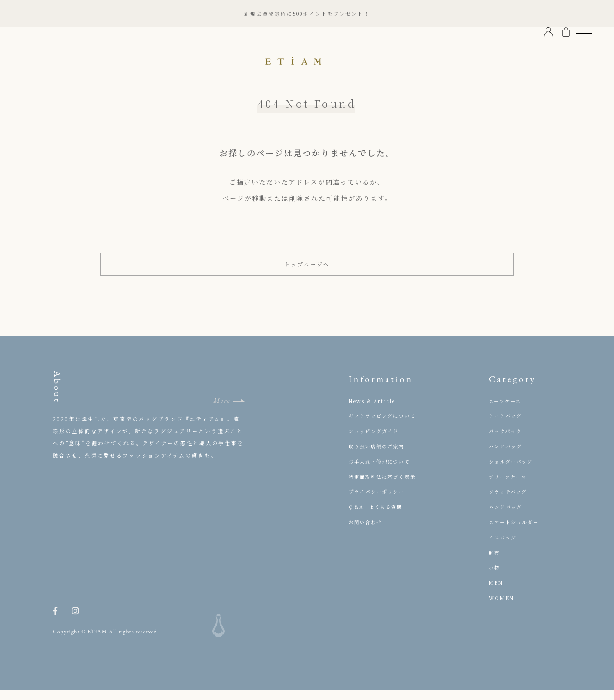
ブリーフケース (510, 486)
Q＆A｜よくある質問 (378, 517)
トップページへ (307, 269)
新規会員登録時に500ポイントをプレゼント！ (307, 13)
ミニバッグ (504, 547)
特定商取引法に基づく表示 (385, 486)
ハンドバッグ (507, 456)
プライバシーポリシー (379, 502)
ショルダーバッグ (513, 471)
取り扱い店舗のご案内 (379, 456)
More (222, 410)
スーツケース (507, 410)
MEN (497, 593)
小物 (495, 577)
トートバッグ (507, 426)
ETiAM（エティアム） (307, 60)
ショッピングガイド (376, 441)
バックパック (507, 441)
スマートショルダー (516, 532)
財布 (495, 562)
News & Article (374, 410)
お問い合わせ (367, 532)
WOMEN (503, 607)
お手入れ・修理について (382, 471)
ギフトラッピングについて (385, 426)
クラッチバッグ (510, 502)
